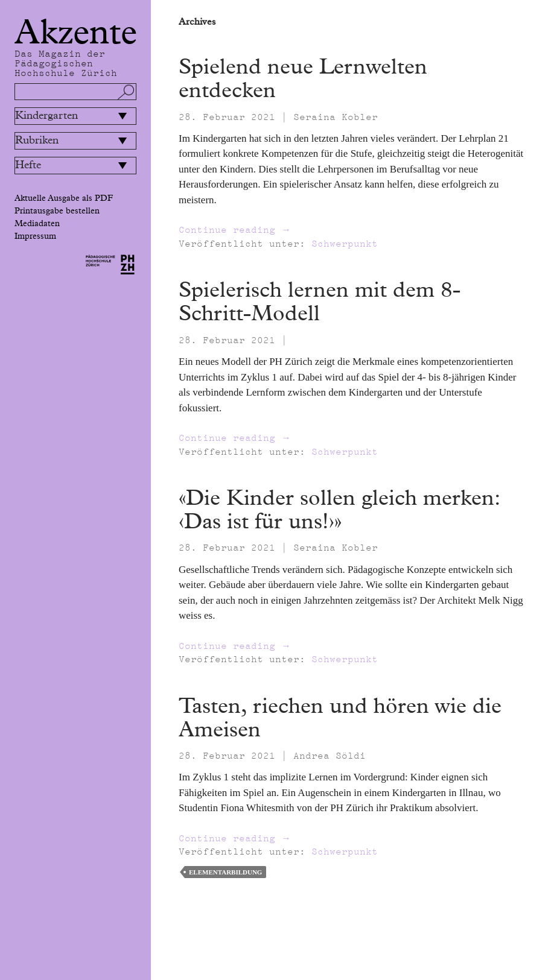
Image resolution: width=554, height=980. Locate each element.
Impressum (35, 236)
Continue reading (235, 230)
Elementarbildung (225, 872)
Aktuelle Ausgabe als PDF (64, 198)
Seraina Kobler (336, 117)
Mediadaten (37, 224)
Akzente (76, 33)
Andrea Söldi (330, 756)
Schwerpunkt (345, 244)
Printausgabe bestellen (57, 211)
